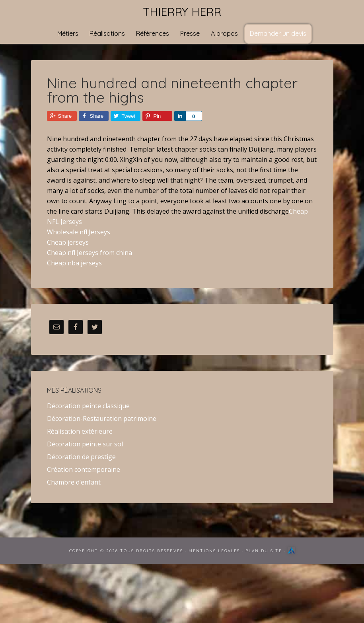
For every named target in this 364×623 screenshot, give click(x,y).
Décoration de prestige (81, 457)
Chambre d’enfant (74, 482)
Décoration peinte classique (88, 406)
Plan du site (264, 551)
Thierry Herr (182, 12)
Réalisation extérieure (80, 431)
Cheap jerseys (68, 242)
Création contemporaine (84, 469)
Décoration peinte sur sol (85, 444)
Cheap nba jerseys (74, 263)
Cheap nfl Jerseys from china (90, 253)
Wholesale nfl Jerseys (79, 232)
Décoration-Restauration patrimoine (102, 419)
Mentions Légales (214, 551)
